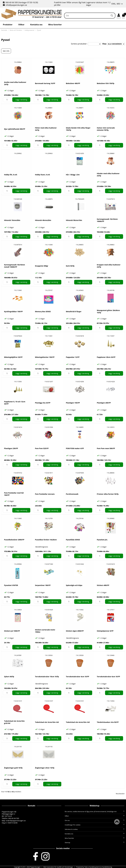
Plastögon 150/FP (73, 403)
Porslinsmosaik (72, 494)
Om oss (95, 820)
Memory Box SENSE (43, 312)
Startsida (4, 30)
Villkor (21, 25)
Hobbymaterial (29, 30)
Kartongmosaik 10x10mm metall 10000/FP (15, 266)
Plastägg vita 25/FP (43, 403)
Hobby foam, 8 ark (42, 175)
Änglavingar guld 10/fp (13, 768)
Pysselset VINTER (11, 585)
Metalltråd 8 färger (74, 312)
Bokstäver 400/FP (73, 83)
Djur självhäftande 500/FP (15, 129)
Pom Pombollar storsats (45, 494)
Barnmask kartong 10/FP (45, 83)
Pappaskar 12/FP (73, 357)
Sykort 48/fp (9, 677)
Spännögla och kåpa (74, 585)
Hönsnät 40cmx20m (43, 220)
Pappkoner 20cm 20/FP (106, 357)
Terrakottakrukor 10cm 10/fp (47, 677)
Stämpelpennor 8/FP (105, 631)
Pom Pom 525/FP (42, 448)
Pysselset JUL (102, 540)
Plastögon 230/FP (11, 448)
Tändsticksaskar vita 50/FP (108, 722)
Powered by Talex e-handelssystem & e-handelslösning (94, 867)
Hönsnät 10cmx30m (12, 220)
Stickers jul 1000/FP (12, 631)
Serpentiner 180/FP (43, 585)
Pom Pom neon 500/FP (106, 448)
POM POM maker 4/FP (75, 448)
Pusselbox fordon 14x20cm (46, 540)
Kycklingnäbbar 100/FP (13, 312)
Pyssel (39, 30)
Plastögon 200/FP (104, 403)
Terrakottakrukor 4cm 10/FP (78, 677)
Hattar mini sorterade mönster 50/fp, (106, 129)
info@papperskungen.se (15, 5)
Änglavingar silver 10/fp (45, 768)
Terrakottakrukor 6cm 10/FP (108, 677)
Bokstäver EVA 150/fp (106, 83)
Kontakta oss (36, 25)
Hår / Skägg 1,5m (73, 175)
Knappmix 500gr (42, 266)
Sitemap (95, 843)
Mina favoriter (55, 25)
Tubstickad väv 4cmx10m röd (78, 722)
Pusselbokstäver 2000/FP (14, 540)
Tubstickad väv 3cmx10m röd (47, 722)
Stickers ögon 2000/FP (75, 631)
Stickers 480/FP (103, 585)
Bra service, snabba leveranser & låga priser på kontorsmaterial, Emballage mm (95, 812)
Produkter (8, 25)
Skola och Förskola (16, 30)
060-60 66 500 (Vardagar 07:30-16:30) (21, 2)
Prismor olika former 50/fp (108, 494)
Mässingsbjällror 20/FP (13, 357)
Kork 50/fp (70, 266)
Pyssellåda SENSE (73, 540)
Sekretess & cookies (95, 829)
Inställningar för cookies (95, 825)
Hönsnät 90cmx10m (74, 220)
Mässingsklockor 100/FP (45, 357)
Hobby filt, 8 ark (11, 175)
